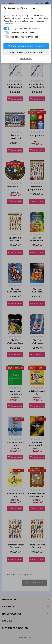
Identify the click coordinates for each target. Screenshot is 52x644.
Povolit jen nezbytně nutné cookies (26, 52)
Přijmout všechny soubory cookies (26, 46)
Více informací (26, 59)
